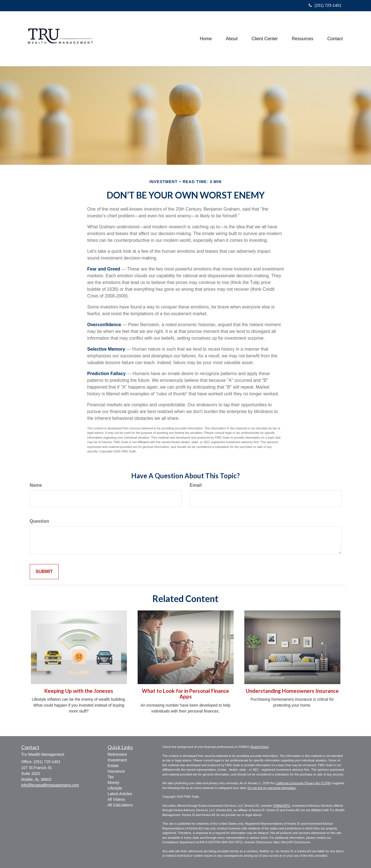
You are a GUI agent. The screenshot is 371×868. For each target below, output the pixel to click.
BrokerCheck (260, 747)
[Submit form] (44, 572)
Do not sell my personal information (272, 788)
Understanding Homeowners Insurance (292, 691)
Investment (117, 760)
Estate (113, 766)
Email (196, 485)
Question (39, 521)
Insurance (116, 771)
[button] (232, 39)
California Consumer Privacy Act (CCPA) (303, 783)
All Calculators (120, 805)
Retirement (117, 754)
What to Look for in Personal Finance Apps (185, 694)
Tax (111, 777)
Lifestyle (115, 788)
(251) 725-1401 (325, 5)
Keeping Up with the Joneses (79, 691)
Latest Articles (120, 794)
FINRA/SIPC (282, 806)
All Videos (116, 799)
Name (36, 485)
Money (113, 783)
